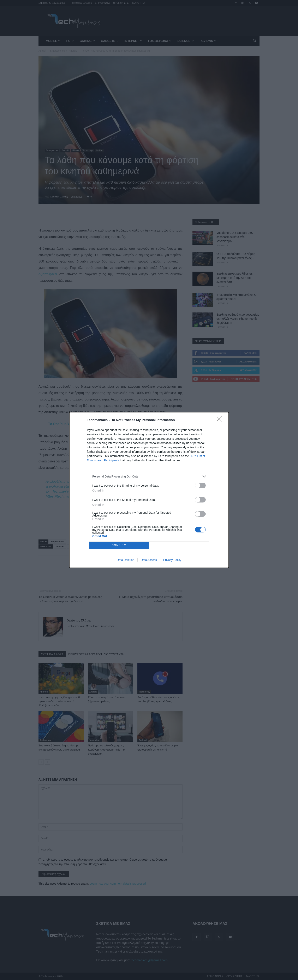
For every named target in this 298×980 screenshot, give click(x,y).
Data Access (149, 560)
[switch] (200, 485)
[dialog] (149, 490)
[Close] (221, 420)
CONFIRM (119, 545)
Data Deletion (126, 560)
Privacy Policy (172, 560)
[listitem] (149, 476)
